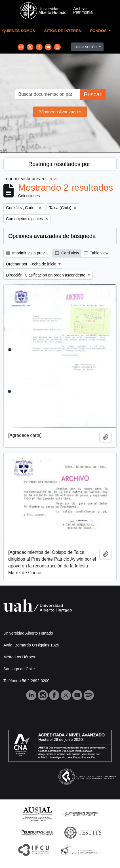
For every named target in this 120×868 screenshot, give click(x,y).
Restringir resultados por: (60, 164)
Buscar (92, 94)
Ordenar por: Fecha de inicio (32, 264)
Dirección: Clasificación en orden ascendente (46, 275)
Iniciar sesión (86, 47)
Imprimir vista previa (27, 253)
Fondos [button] (99, 31)
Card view (67, 253)
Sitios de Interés (63, 31)
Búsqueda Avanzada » (60, 112)
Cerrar (52, 179)
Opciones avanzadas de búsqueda (52, 236)
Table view (96, 253)
